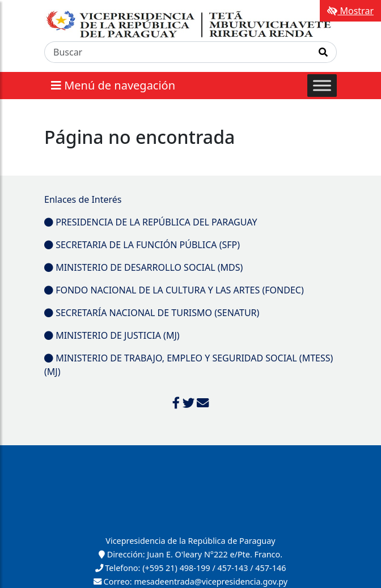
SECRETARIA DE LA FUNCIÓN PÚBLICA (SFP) (142, 245)
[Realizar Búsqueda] (323, 52)
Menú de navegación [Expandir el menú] (113, 85)
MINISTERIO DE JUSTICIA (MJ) (112, 335)
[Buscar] (177, 52)
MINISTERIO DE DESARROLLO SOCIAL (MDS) (143, 267)
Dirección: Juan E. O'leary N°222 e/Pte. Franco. (190, 554)
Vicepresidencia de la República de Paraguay (190, 541)
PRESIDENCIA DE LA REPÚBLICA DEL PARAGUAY (151, 222)
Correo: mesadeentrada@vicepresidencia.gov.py (190, 581)
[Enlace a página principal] (190, 24)
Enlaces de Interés (83, 199)
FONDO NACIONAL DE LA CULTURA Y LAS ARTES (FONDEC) (174, 290)
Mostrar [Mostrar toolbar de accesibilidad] (350, 11)
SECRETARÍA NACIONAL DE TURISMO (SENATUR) (152, 313)
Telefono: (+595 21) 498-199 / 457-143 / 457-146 (191, 568)
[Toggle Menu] (322, 86)
